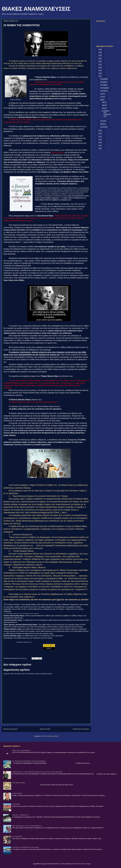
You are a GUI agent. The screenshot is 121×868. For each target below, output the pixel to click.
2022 (100, 61)
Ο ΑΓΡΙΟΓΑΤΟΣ (17, 837)
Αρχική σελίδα (45, 729)
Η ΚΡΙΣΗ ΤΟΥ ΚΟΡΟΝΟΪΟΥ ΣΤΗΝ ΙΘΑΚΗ (26, 847)
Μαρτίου (103, 124)
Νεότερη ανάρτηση (11, 729)
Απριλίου (104, 121)
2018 (100, 73)
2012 (100, 142)
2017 (100, 76)
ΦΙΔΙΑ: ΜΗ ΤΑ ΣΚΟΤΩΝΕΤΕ (21, 750)
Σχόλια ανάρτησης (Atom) (51, 736)
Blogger (88, 864)
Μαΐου (103, 100)
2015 (100, 133)
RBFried (78, 864)
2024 (100, 55)
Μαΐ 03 (105, 108)
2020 (100, 67)
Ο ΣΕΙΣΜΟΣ (16, 804)
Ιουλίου (103, 94)
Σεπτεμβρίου (105, 88)
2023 (100, 59)
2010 (100, 148)
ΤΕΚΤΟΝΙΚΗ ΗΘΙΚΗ (19, 783)
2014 (100, 137)
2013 (100, 139)
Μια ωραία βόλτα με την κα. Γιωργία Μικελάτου (27, 826)
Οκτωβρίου (104, 85)
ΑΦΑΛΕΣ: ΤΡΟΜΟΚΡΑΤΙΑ (20, 815)
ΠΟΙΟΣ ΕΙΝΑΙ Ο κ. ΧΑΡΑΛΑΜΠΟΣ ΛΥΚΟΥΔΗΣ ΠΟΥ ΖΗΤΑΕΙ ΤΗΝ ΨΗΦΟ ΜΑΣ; (37, 772)
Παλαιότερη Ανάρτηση (81, 729)
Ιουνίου (103, 97)
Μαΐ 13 (105, 102)
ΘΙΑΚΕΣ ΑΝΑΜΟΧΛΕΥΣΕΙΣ (36, 9)
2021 (100, 64)
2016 (100, 131)
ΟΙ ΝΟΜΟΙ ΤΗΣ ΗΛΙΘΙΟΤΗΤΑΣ (106, 114)
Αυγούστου (104, 91)
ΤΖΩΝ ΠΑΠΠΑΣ (17, 794)
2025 (100, 53)
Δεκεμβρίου (104, 79)
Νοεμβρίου (104, 82)
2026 (100, 50)
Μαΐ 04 (105, 105)
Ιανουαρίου (104, 127)
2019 (100, 70)
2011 (100, 145)
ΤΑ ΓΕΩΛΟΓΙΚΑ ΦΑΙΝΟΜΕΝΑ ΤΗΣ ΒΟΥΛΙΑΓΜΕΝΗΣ (29, 761)
